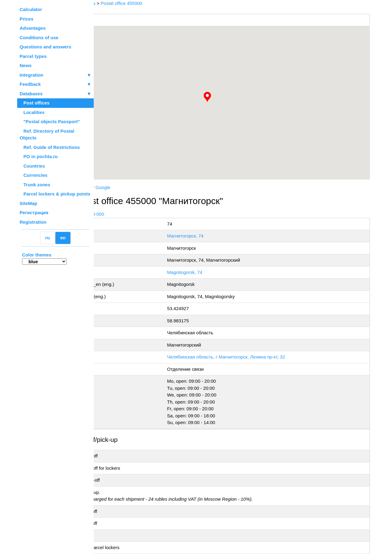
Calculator (31, 9)
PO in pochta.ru (39, 156)
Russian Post (112, 187)
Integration (55, 75)
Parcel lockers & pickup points (55, 194)
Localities (32, 112)
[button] (234, 97)
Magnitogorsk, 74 (219, 272)
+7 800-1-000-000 (140, 214)
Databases (31, 94)
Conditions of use (39, 38)
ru (48, 238)
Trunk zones (35, 185)
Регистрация (34, 212)
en (63, 238)
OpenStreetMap (125, 182)
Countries (32, 166)
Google (157, 187)
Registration (33, 222)
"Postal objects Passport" (50, 121)
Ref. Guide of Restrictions (50, 147)
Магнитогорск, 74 (219, 236)
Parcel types (33, 56)
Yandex (138, 187)
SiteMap (28, 203)
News (26, 65)
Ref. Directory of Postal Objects (47, 135)
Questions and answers (45, 47)
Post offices (35, 103)
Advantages (33, 28)
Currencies (34, 175)
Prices (26, 19)
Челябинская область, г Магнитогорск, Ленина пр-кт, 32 (260, 357)
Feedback (55, 84)
